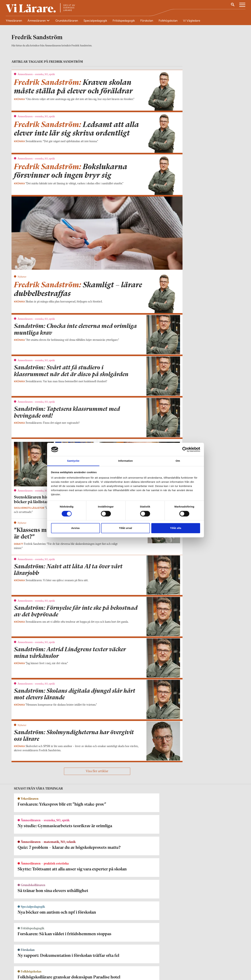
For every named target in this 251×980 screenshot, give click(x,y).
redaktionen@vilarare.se (27, 961)
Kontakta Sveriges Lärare (185, 963)
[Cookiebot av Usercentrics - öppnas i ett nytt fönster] (185, 449)
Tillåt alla (176, 528)
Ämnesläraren (37, 21)
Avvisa (75, 528)
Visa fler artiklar (97, 773)
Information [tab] (125, 461)
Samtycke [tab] (73, 461)
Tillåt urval (126, 528)
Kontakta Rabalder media (109, 958)
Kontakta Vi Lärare (24, 956)
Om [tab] (178, 461)
